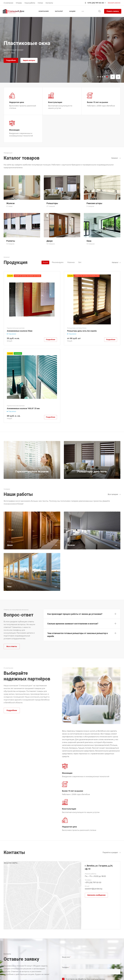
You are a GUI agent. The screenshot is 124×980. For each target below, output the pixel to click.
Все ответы (12, 646)
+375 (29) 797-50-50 (96, 3)
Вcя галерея (114, 494)
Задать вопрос (29, 60)
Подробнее (11, 60)
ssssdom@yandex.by (94, 889)
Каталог (116, 158)
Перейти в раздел (111, 853)
